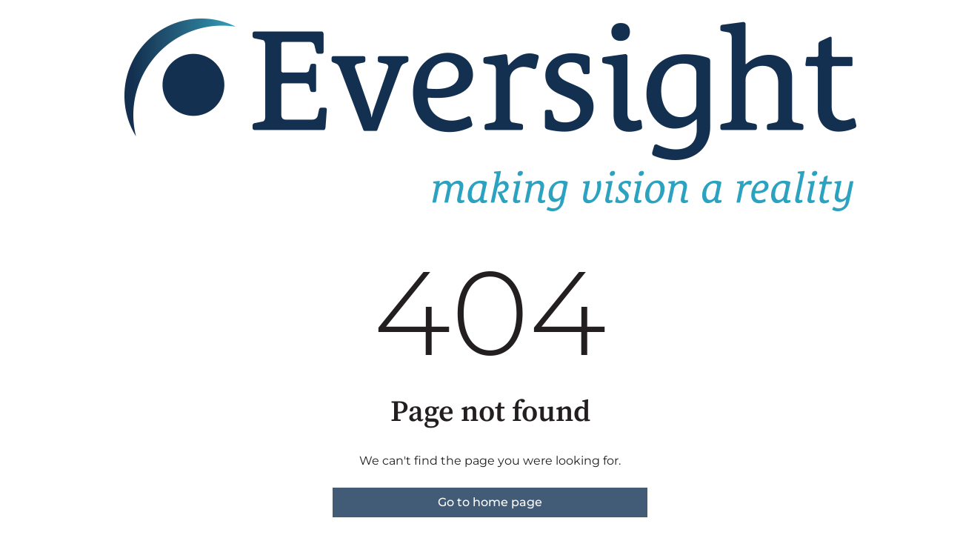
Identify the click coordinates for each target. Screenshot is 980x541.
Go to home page (490, 502)
